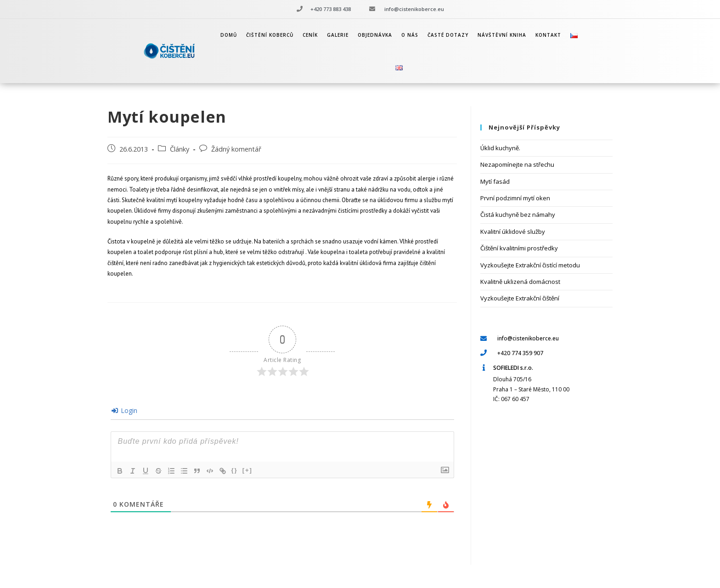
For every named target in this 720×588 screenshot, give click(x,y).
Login (124, 410)
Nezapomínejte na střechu (517, 164)
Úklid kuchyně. (500, 148)
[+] (247, 470)
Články (180, 149)
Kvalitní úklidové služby (513, 232)
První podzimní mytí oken (515, 198)
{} (235, 470)
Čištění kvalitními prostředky (519, 248)
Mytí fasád (495, 181)
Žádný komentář (236, 149)
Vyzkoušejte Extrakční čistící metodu (530, 265)
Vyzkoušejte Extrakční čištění (520, 298)
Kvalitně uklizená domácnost (520, 282)
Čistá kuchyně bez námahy (518, 215)
